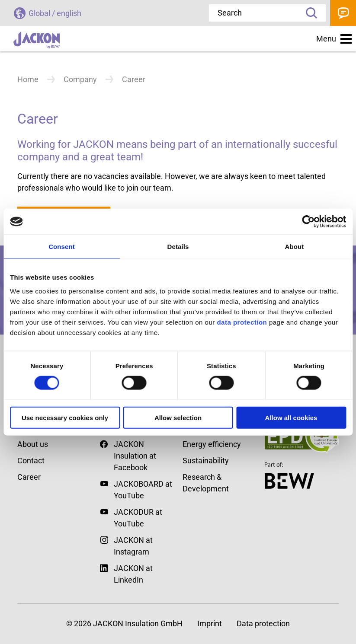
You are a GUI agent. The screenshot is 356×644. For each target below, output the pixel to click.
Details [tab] (178, 247)
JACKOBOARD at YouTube (143, 490)
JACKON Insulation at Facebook (128, 455)
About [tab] (295, 247)
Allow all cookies (291, 417)
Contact (343, 13)
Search (308, 13)
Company (80, 79)
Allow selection (178, 417)
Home (28, 79)
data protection (241, 322)
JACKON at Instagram (133, 546)
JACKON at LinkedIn (126, 573)
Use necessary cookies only (65, 417)
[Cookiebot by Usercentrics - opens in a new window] (308, 222)
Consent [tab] (62, 247)
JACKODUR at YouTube (138, 518)
